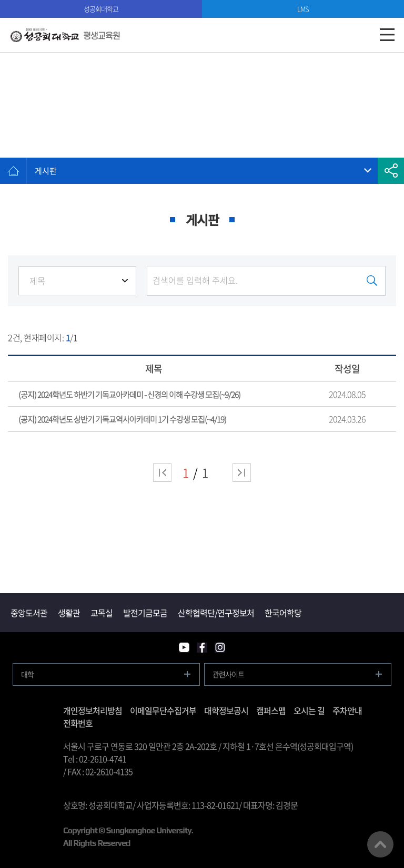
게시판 (46, 171)
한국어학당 (283, 613)
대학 (27, 674)
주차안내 (347, 710)
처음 (162, 473)
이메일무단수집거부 (163, 710)
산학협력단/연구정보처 (216, 613)
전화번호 (78, 723)
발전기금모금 (145, 613)
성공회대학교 (101, 9)
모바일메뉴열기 (387, 35)
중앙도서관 (29, 613)
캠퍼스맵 (271, 710)
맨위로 (380, 844)
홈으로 (13, 171)
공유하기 (391, 171)
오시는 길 (309, 710)
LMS (303, 9)
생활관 (69, 613)
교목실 (102, 613)
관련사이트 (228, 674)
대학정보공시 (226, 710)
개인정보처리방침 (93, 710)
